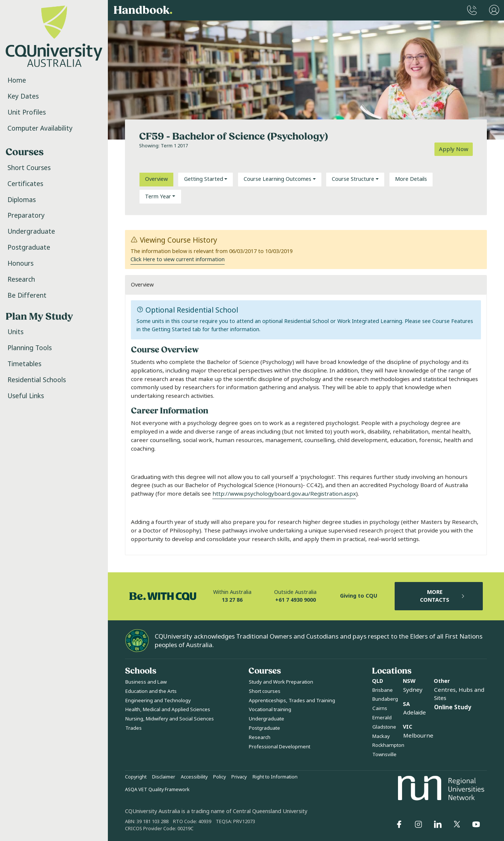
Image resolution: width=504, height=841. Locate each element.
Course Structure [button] (353, 179)
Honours (20, 263)
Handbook (143, 10)
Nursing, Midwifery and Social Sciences (170, 719)
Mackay (381, 736)
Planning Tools (30, 348)
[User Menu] (494, 10)
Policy (219, 777)
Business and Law (146, 682)
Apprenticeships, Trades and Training (292, 701)
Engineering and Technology (158, 701)
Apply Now (454, 149)
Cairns (380, 708)
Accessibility (194, 777)
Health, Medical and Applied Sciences (168, 709)
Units (15, 332)
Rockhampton (388, 745)
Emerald (382, 718)
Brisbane (383, 690)
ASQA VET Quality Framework (157, 790)
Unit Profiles (27, 112)
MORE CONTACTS (443, 596)
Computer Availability (40, 128)
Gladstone (384, 727)
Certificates (25, 184)
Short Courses (29, 168)
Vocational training (270, 709)
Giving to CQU (359, 596)
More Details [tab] (411, 179)
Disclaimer (164, 777)
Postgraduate (29, 247)
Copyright (136, 777)
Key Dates (23, 96)
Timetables (24, 364)
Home (17, 80)
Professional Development (280, 747)
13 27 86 (232, 600)
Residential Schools (37, 380)
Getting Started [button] (204, 179)
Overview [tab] (156, 179)
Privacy (239, 777)
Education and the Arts (151, 691)
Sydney (413, 690)
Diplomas (22, 200)
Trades (134, 728)
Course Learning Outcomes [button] (277, 179)
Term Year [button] (158, 197)
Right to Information (275, 777)
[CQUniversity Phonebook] (472, 10)
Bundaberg (385, 699)
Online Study (453, 707)
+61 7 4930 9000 (296, 600)
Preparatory (26, 215)
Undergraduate (31, 231)
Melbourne (418, 736)
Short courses (265, 691)
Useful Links (26, 396)
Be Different (27, 295)
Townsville (384, 754)
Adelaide (415, 713)
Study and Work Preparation (281, 682)
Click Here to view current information (178, 260)
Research (21, 279)
